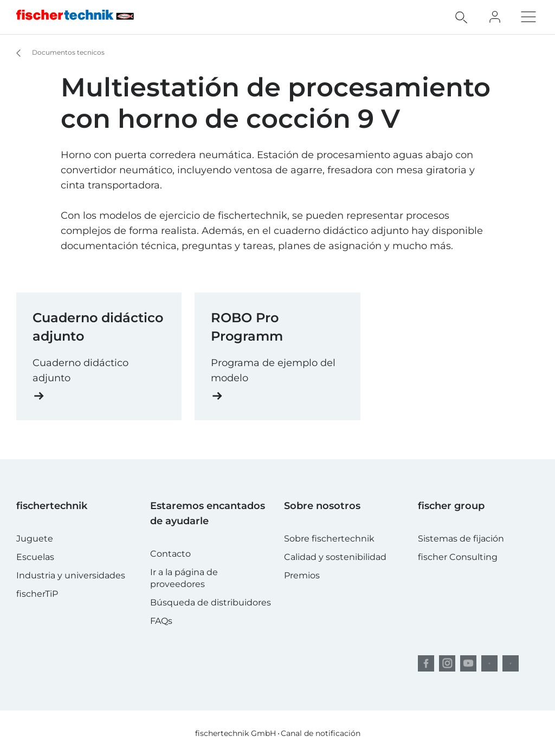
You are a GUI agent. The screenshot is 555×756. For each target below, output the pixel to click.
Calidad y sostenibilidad (335, 557)
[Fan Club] (495, 17)
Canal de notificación (321, 733)
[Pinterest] (489, 663)
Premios (302, 575)
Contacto (170, 554)
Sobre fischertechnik (329, 539)
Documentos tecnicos (56, 53)
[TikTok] (511, 663)
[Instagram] (447, 663)
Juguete (35, 539)
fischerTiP (37, 594)
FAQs (161, 621)
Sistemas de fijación (461, 539)
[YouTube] (468, 663)
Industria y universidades (71, 575)
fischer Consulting (458, 557)
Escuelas (35, 557)
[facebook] (426, 663)
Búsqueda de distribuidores (211, 602)
